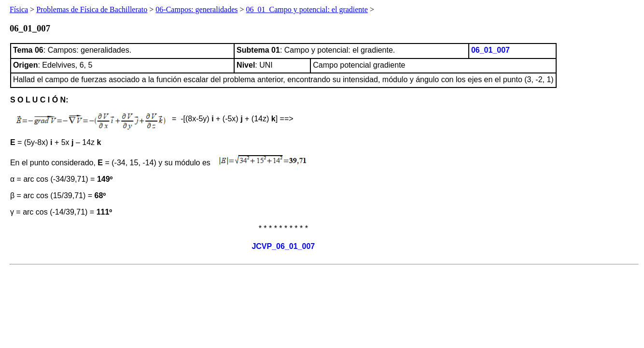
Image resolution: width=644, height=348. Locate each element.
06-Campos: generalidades (196, 9)
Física (19, 9)
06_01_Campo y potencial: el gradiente (307, 9)
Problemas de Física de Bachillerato (92, 9)
